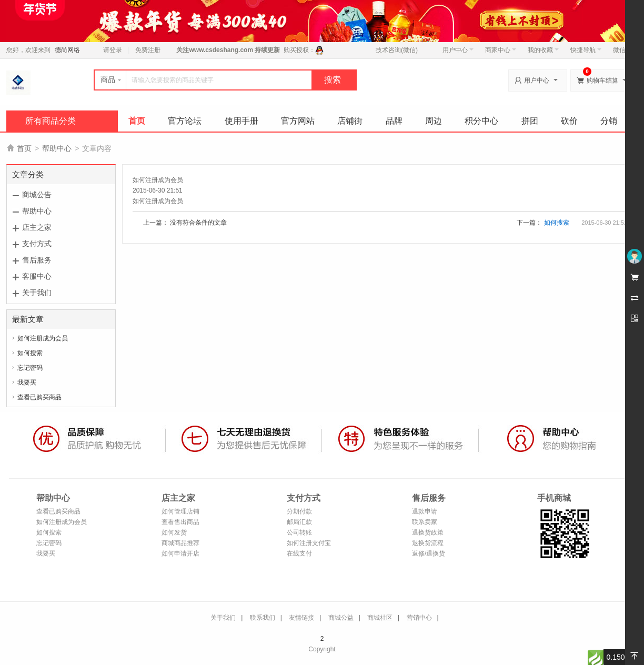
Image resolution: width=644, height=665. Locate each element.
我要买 (27, 382)
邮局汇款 (299, 522)
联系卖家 (425, 522)
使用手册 (241, 121)
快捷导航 (586, 50)
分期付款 (299, 511)
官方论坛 (185, 121)
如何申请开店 (180, 553)
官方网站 (298, 121)
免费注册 (148, 50)
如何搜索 (30, 353)
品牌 (394, 121)
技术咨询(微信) (397, 50)
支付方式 (37, 244)
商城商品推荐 (180, 543)
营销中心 (419, 618)
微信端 (622, 50)
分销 (609, 121)
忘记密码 (30, 368)
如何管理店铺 (180, 511)
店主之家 (37, 227)
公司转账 (299, 532)
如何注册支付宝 (309, 543)
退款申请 (425, 511)
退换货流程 (428, 543)
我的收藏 (543, 50)
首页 (137, 121)
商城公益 (341, 618)
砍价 (569, 121)
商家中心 (501, 50)
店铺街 (350, 121)
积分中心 (481, 121)
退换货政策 (428, 532)
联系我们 (263, 618)
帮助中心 (57, 148)
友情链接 (301, 618)
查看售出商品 (180, 522)
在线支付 (299, 553)
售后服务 (37, 260)
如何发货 (174, 532)
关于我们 (37, 293)
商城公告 (37, 195)
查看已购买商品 (39, 397)
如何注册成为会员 (43, 338)
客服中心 (37, 276)
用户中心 (458, 50)
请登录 (113, 50)
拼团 (530, 121)
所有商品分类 (51, 121)
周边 (434, 121)
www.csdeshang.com (221, 50)
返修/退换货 (429, 553)
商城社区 (380, 618)
